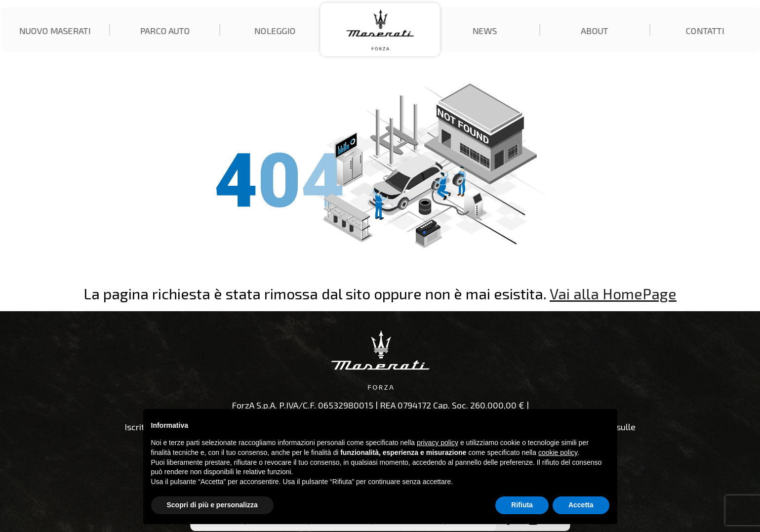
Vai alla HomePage (613, 293)
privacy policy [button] (438, 443)
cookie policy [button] (558, 452)
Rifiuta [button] (522, 505)
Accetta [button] (581, 505)
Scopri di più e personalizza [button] (212, 505)
